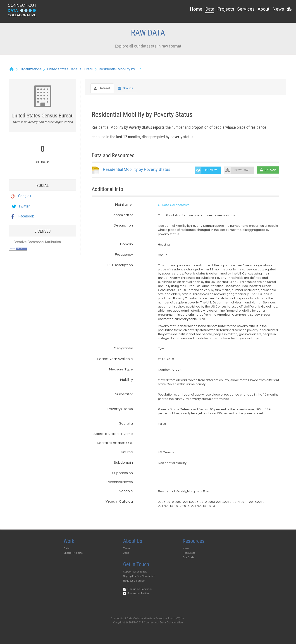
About (264, 9)
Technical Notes (119, 482)
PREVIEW (211, 170)
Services (246, 9)
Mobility (127, 380)
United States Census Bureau (70, 69)
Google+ (21, 196)
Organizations (31, 69)
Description (123, 225)
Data (210, 9)
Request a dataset (134, 581)
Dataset (102, 88)
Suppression (122, 473)
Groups (125, 88)
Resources (189, 553)
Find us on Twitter (136, 593)
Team (127, 548)
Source (127, 452)
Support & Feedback (135, 572)
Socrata (126, 423)
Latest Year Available (115, 359)
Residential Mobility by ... (118, 69)
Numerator (124, 394)
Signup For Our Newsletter (139, 576)
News (278, 9)
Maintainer (124, 205)
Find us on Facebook (138, 589)
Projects (226, 9)
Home (196, 9)
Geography (123, 348)
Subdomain (123, 463)
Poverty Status (120, 409)
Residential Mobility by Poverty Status (137, 169)
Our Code (188, 557)
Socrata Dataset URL (115, 443)
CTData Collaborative (174, 205)
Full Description (120, 265)
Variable (126, 491)
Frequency (124, 255)
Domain (127, 244)
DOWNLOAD (242, 170)
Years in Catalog (119, 501)
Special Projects (73, 553)
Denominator (122, 215)
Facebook (23, 216)
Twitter (20, 206)
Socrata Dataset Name (113, 434)
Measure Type (121, 369)
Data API (268, 170)
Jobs (126, 553)
